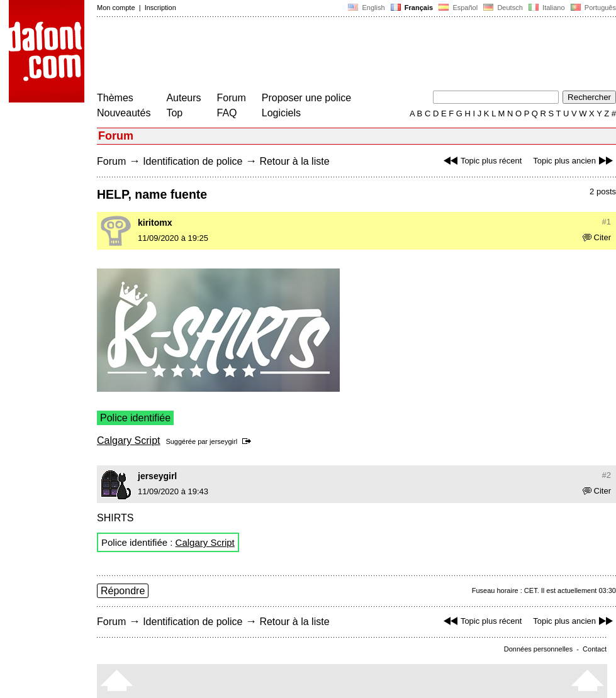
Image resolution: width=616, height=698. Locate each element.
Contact (595, 649)
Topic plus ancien (574, 161)
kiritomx (155, 223)
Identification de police (193, 161)
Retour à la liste (294, 161)
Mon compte (116, 8)
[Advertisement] (326, 55)
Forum (232, 98)
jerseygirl (223, 441)
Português (592, 8)
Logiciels (281, 113)
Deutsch (503, 8)
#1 (607, 222)
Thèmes (115, 98)
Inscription (160, 8)
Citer (597, 237)
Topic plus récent (481, 161)
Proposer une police (306, 98)
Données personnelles (538, 649)
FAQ (227, 113)
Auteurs (183, 98)
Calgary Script (128, 440)
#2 (607, 475)
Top (174, 113)
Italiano (547, 8)
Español (458, 8)
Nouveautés (124, 113)
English (366, 8)
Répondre (123, 591)
